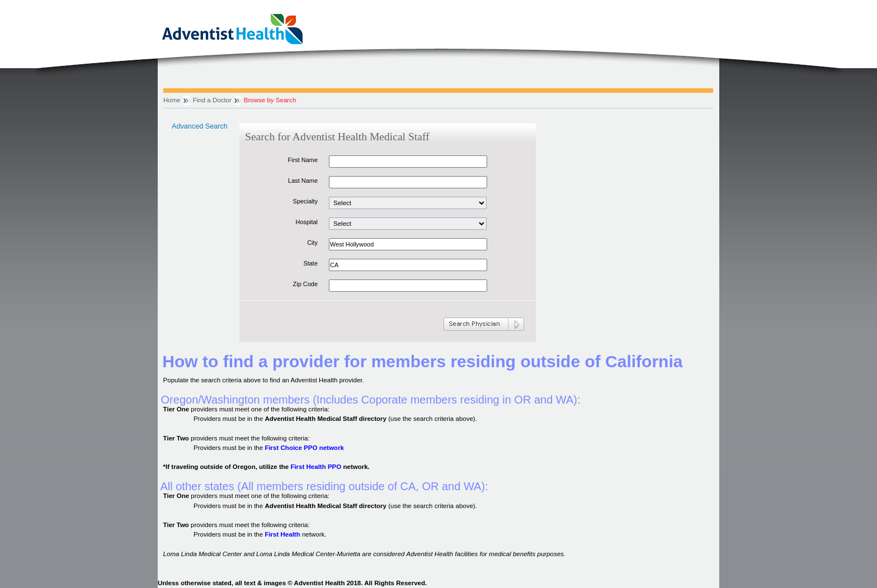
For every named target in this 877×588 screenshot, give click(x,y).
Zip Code (305, 284)
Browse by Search (270, 100)
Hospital (307, 222)
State (310, 263)
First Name (303, 160)
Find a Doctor (212, 100)
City (312, 243)
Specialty (305, 201)
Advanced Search (200, 126)
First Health (282, 534)
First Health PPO (316, 467)
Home (172, 100)
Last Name (303, 181)
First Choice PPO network (304, 448)
